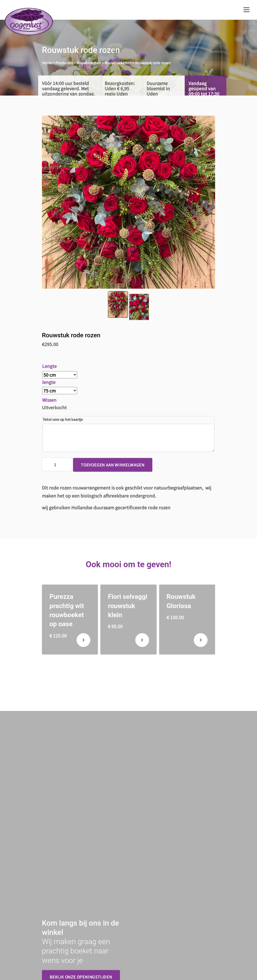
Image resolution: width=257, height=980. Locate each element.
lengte (49, 382)
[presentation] (204, 202)
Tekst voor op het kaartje (63, 419)
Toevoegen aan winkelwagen (113, 465)
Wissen (49, 400)
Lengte (49, 366)
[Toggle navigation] (246, 10)
